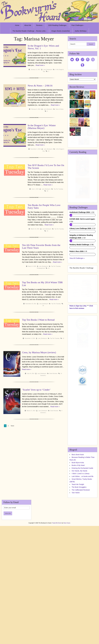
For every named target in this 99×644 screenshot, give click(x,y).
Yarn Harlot (76, 592)
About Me (28, 25)
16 (49, 268)
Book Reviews (48, 371)
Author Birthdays (81, 31)
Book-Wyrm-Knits (78, 562)
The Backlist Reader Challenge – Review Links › (29, 31)
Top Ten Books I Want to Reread (38, 320)
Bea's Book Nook (78, 554)
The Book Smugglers (79, 587)
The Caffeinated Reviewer (81, 590)
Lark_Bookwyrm (48, 69)
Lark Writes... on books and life (82, 576)
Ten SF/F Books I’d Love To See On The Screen (46, 167)
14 (55, 371)
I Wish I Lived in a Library (81, 573)
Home (17, 25)
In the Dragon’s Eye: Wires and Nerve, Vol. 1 (43, 47)
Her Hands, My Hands (79, 570)
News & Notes (60, 109)
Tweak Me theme (57, 623)
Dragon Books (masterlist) (61, 31)
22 (63, 338)
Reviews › (40, 25)
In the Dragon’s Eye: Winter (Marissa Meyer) (42, 127)
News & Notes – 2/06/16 (40, 86)
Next (12, 419)
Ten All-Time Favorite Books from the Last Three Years (41, 246)
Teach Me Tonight (78, 584)
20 (43, 306)
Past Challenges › (78, 25)
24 (47, 231)
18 (47, 191)
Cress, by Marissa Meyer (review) (33, 352)
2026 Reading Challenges (57, 25)
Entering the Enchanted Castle (82, 568)
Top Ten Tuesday (58, 189)
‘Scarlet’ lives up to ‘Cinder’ (31, 385)
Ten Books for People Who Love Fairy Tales (44, 206)
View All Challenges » (77, 358)
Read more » (40, 65)
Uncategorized (41, 268)
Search (91, 44)
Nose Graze (67, 623)
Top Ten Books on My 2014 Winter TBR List (42, 284)
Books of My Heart (78, 565)
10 (49, 151)
